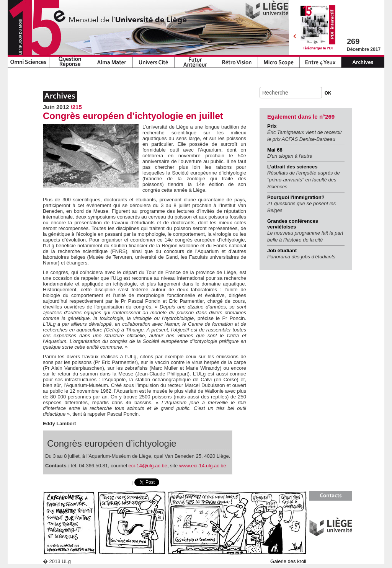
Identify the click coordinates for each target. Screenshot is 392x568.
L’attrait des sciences (292, 167)
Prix (272, 126)
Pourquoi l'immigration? (296, 197)
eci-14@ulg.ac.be (148, 466)
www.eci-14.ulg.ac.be (203, 466)
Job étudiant (282, 251)
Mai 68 (275, 150)
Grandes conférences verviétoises (293, 224)
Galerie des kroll (288, 561)
